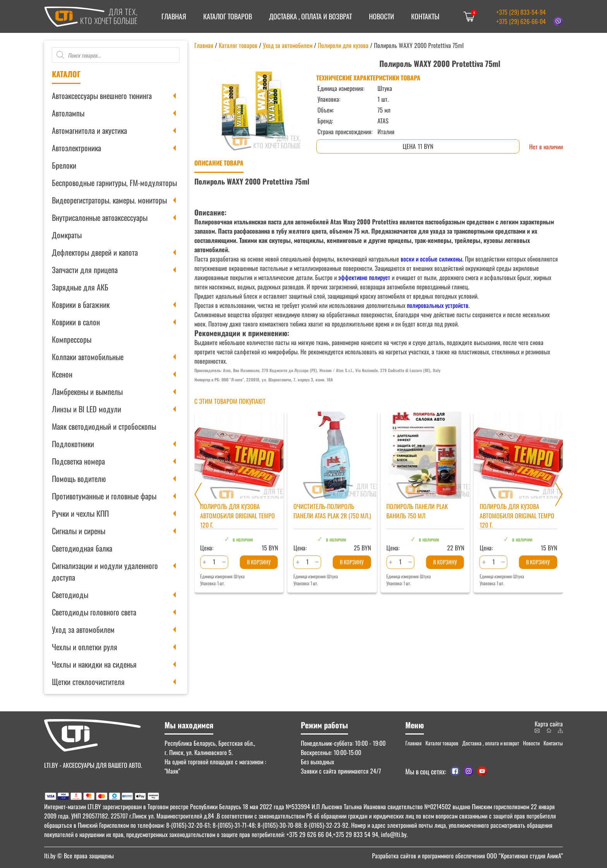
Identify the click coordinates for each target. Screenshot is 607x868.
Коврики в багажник (81, 304)
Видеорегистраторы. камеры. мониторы (109, 200)
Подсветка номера (78, 461)
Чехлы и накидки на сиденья (94, 664)
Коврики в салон (76, 322)
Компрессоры (72, 339)
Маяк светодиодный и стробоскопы (104, 426)
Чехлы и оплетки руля (85, 647)
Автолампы (68, 113)
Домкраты (67, 235)
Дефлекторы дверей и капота (95, 252)
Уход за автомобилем (83, 629)
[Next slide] (559, 494)
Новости (382, 16)
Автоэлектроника (76, 148)
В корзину (259, 562)
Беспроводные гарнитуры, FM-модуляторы (114, 183)
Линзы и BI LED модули (87, 409)
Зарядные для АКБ (80, 287)
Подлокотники (73, 444)
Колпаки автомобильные (88, 357)
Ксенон (62, 374)
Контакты (425, 16)
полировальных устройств (438, 305)
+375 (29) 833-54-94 (521, 12)
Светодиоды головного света (94, 612)
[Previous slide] (198, 494)
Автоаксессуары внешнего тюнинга (102, 96)
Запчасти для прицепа (85, 270)
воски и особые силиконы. (432, 259)
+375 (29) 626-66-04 (521, 21)
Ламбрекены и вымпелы (87, 391)
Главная (174, 16)
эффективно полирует (364, 277)
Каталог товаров (228, 16)
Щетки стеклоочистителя (88, 682)
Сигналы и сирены (79, 531)
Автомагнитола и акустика (89, 130)
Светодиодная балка (82, 548)
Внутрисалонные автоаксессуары (100, 217)
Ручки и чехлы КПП (80, 513)
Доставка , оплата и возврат (310, 16)
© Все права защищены (79, 856)
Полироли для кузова (343, 45)
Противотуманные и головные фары (104, 496)
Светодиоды (70, 595)
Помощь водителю (79, 478)
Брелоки (64, 165)
